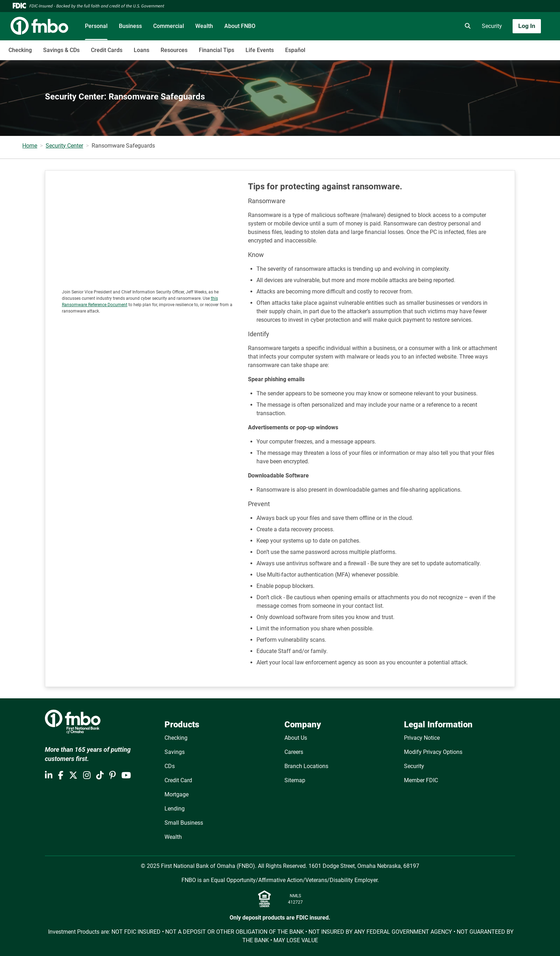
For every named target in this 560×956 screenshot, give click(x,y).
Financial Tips (217, 50)
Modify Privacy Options (433, 752)
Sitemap (295, 780)
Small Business (184, 823)
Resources (174, 50)
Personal (96, 26)
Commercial (169, 26)
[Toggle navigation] (504, 46)
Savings (175, 752)
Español (295, 50)
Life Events (260, 50)
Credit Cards (107, 50)
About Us (296, 738)
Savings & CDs (61, 50)
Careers (294, 752)
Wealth (204, 26)
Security (492, 26)
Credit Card (178, 780)
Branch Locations (306, 766)
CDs (170, 766)
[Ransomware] (150, 232)
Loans (142, 50)
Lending (175, 809)
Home (30, 146)
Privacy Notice (422, 738)
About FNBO (240, 26)
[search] (466, 26)
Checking (20, 50)
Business (130, 26)
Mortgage (177, 794)
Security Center (64, 146)
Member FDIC (421, 780)
